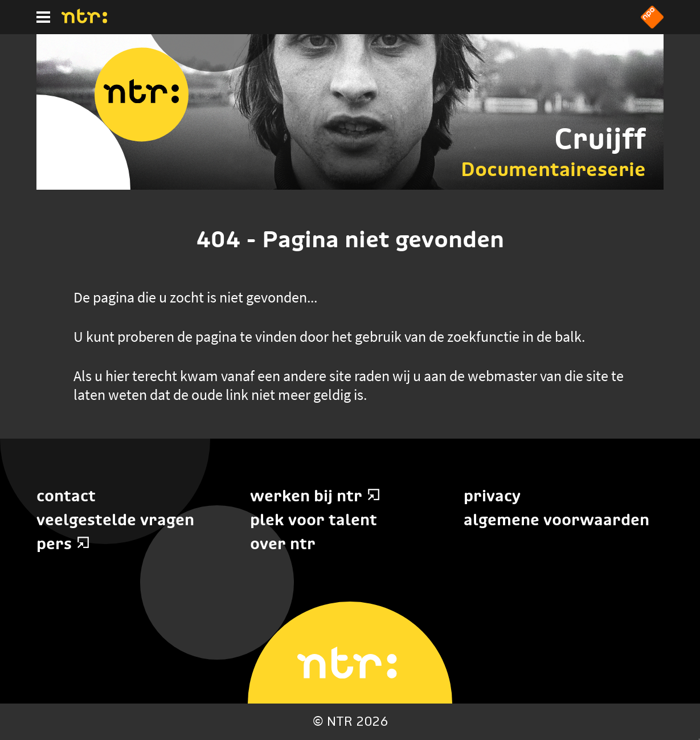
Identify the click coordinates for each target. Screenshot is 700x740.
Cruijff (600, 138)
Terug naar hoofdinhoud (699, 739)
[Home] (84, 20)
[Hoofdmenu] (43, 17)
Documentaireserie (553, 169)
